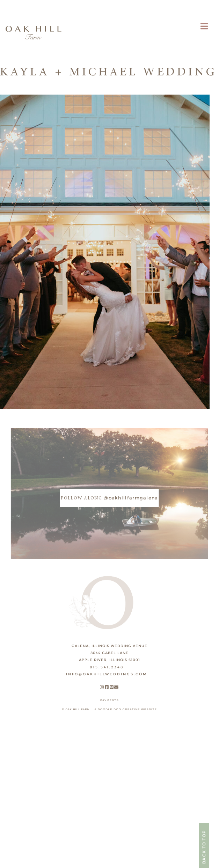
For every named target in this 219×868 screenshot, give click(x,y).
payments (109, 700)
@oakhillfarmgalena (109, 498)
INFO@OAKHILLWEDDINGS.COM (107, 674)
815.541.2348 (107, 667)
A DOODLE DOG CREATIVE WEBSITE (126, 709)
